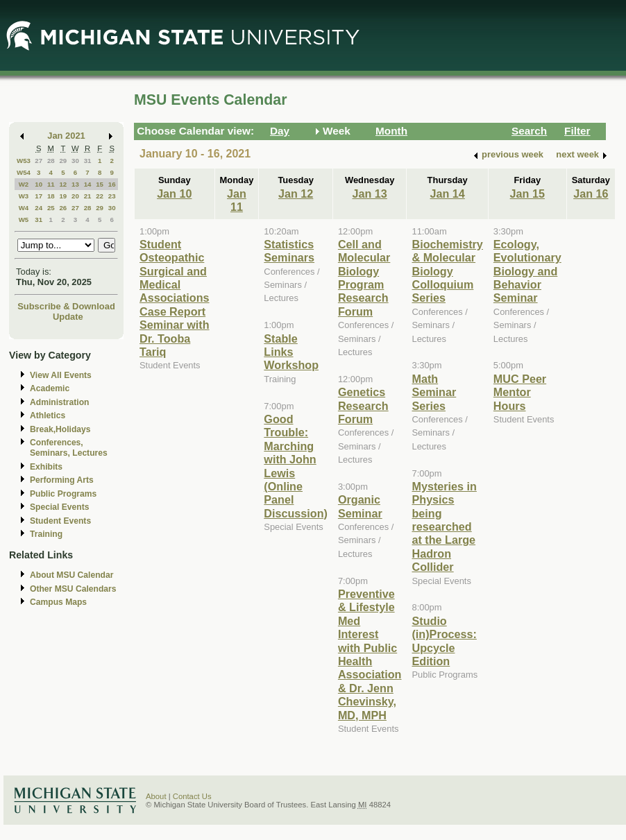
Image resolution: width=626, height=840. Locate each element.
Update (68, 317)
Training (46, 534)
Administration (59, 402)
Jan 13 (370, 194)
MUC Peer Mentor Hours (520, 392)
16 (112, 184)
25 (51, 208)
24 (39, 208)
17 (39, 196)
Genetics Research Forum (363, 405)
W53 (24, 161)
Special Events (59, 507)
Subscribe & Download (66, 306)
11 (51, 184)
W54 (24, 172)
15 (100, 184)
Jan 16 (591, 194)
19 (63, 196)
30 (75, 161)
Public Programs (63, 494)
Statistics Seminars (289, 251)
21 (88, 196)
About (156, 796)
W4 (24, 208)
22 (100, 196)
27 (39, 161)
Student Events (60, 521)
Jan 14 (448, 194)
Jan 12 (296, 194)
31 (88, 161)
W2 (24, 184)
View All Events (61, 375)
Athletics (48, 415)
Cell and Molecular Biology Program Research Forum (364, 278)
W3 (24, 196)
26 (63, 208)
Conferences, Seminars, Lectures (69, 448)
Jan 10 (174, 194)
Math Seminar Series (434, 392)
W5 (24, 220)
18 (51, 196)
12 (63, 184)
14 (88, 184)
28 (51, 161)
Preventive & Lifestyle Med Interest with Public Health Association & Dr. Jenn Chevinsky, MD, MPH (370, 654)
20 (75, 196)
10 (39, 184)
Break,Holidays (60, 429)
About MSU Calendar (71, 575)
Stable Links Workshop (291, 352)
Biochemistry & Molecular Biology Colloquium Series (447, 271)
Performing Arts (62, 480)
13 (75, 184)
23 (112, 196)
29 (63, 161)
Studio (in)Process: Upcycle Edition (444, 641)
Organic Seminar (360, 506)
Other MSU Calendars (73, 589)
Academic (50, 388)
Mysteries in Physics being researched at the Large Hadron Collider (444, 526)
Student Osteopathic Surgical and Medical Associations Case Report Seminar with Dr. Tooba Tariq (175, 298)
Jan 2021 (66, 136)
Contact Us (192, 796)
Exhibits (46, 467)
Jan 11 (237, 200)
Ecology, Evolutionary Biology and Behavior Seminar (527, 271)
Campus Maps (58, 602)
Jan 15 (527, 194)
